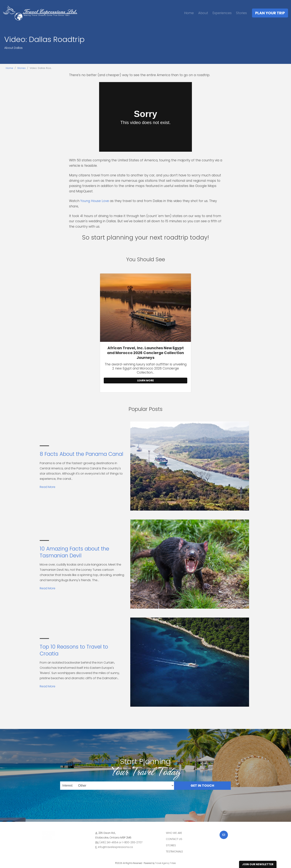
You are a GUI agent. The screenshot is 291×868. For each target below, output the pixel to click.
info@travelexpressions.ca (115, 847)
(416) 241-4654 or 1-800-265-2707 (121, 842)
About (203, 13)
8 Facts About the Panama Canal (81, 454)
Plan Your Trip (270, 13)
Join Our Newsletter (258, 864)
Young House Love (95, 201)
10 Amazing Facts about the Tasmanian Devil (74, 552)
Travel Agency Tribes (166, 863)
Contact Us (174, 839)
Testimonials (174, 851)
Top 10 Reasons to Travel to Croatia (74, 650)
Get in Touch (202, 785)
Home (189, 13)
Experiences (222, 13)
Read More (48, 487)
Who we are (174, 833)
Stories (241, 13)
